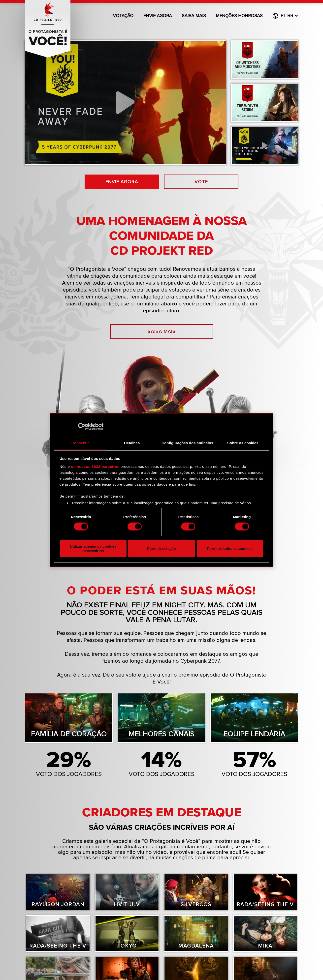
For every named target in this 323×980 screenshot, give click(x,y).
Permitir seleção (161, 549)
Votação (123, 16)
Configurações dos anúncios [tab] (187, 443)
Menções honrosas (239, 16)
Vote (201, 182)
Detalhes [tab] (132, 443)
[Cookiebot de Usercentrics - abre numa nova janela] (82, 427)
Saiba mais (194, 16)
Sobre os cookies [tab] (243, 443)
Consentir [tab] (80, 443)
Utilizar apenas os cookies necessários (93, 548)
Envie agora (158, 16)
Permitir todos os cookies (230, 549)
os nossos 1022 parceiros (95, 466)
